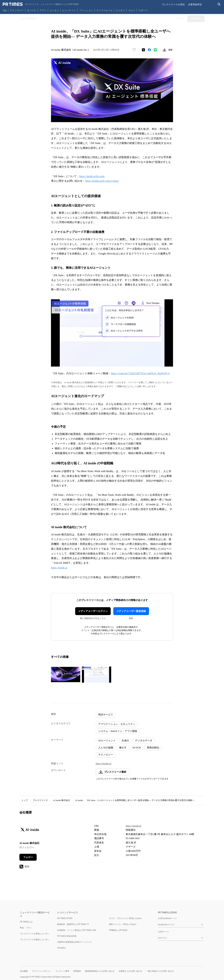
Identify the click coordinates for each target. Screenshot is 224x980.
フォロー (28, 857)
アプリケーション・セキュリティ (117, 724)
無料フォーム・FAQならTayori (123, 924)
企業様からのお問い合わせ (130, 971)
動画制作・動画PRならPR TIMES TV (73, 924)
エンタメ (54, 10)
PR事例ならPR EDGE (118, 930)
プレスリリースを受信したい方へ (35, 934)
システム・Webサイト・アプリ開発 (118, 731)
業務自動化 (153, 748)
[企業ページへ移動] (30, 830)
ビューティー (69, 10)
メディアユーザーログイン (93, 611)
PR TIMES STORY (65, 918)
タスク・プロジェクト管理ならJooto (125, 918)
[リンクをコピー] (170, 50)
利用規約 (77, 971)
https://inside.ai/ (104, 764)
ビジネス (120, 10)
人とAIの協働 (106, 748)
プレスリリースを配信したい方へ (35, 939)
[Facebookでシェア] (149, 50)
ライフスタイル (104, 10)
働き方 (123, 748)
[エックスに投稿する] (143, 50)
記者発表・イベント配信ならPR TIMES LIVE (77, 930)
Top (5, 10)
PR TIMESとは (26, 922)
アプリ (43, 10)
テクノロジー (17, 10)
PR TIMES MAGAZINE (67, 936)
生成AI (125, 741)
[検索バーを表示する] (219, 4)
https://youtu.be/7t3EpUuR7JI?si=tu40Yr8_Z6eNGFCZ (140, 373)
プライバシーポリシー (42, 971)
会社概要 (24, 971)
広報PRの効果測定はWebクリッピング (74, 942)
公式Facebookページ (167, 918)
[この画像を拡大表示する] (66, 675)
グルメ (132, 10)
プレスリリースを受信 (173, 4)
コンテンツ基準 (62, 971)
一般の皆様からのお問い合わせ (160, 971)
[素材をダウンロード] (164, 50)
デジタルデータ (144, 741)
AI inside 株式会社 (61, 800)
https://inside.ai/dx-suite (92, 176)
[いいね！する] (134, 50)
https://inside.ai (59, 568)
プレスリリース (40, 800)
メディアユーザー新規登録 (131, 611)
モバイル (32, 10)
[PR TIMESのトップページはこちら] (41, 4)
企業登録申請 (195, 4)
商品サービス (106, 715)
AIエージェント (107, 741)
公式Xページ (163, 932)
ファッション (86, 10)
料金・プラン (26, 928)
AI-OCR (137, 748)
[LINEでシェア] (155, 50)
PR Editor (62, 948)
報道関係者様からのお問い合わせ (100, 971)
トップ (25, 800)
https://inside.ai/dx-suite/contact (102, 181)
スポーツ (143, 10)
